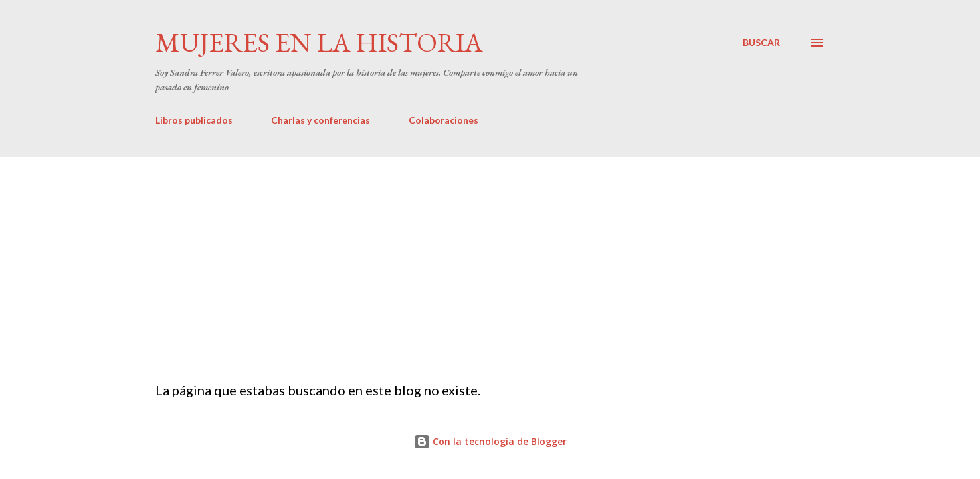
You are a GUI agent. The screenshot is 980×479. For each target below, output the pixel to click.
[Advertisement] (490, 257)
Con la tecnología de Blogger (490, 441)
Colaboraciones (443, 120)
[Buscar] (761, 43)
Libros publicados (194, 120)
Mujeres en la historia (319, 43)
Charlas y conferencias (321, 120)
